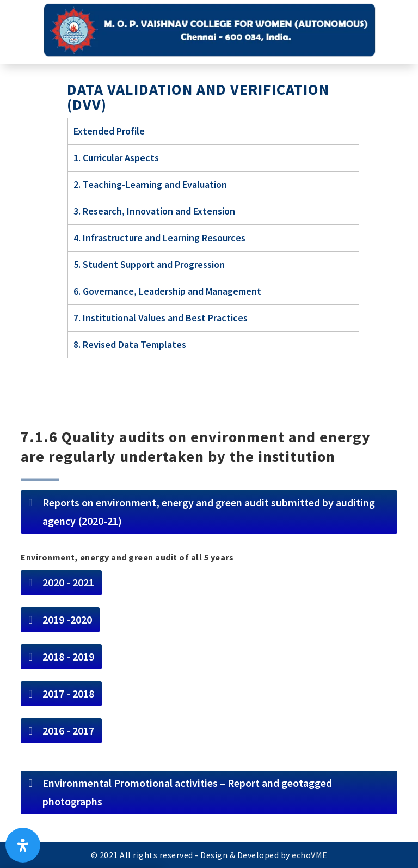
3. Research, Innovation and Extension (154, 211)
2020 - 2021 (68, 582)
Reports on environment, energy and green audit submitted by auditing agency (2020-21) (209, 512)
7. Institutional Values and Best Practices (161, 318)
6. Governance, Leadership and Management (167, 291)
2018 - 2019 (68, 656)
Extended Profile (109, 131)
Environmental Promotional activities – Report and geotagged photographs (187, 792)
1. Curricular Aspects (116, 158)
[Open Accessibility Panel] (23, 845)
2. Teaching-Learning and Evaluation (150, 184)
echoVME (310, 855)
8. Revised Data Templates (130, 344)
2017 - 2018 (68, 693)
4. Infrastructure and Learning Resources (159, 238)
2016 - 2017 (68, 731)
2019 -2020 (67, 619)
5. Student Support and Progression (149, 264)
